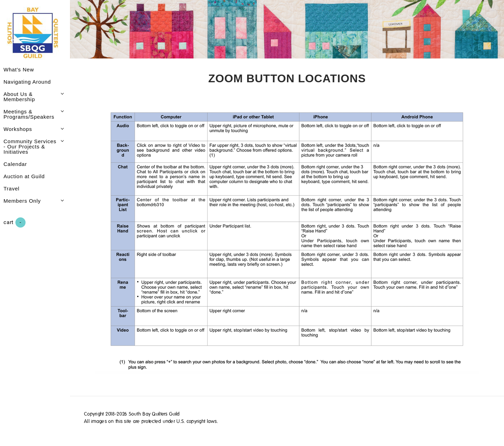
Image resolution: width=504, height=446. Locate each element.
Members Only (22, 201)
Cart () (15, 222)
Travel (12, 189)
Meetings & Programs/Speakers (29, 114)
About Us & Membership (19, 97)
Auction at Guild (24, 176)
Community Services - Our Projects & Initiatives (30, 147)
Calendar (15, 164)
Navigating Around (27, 82)
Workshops (18, 129)
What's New (19, 69)
